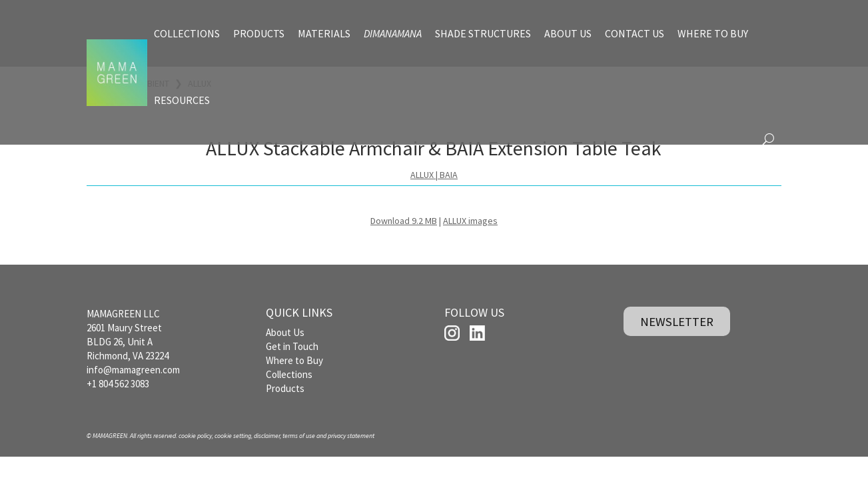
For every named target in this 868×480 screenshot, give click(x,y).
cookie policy (195, 436)
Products (285, 388)
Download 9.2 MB (404, 221)
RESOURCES (182, 100)
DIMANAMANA (393, 33)
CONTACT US (635, 33)
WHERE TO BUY (713, 33)
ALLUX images (470, 221)
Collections (289, 374)
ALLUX (422, 175)
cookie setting (233, 436)
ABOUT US (568, 33)
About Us (285, 332)
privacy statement (351, 436)
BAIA (449, 175)
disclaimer (267, 436)
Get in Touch (292, 346)
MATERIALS (324, 33)
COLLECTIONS (187, 33)
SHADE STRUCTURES (483, 33)
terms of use (299, 436)
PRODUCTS (259, 33)
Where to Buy (294, 360)
